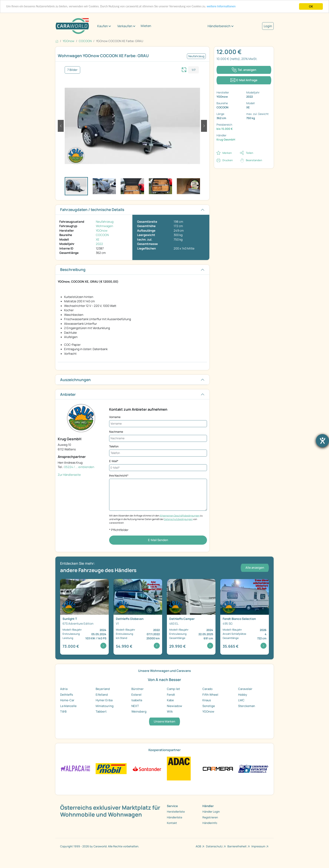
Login (268, 26)
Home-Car (67, 700)
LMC (241, 700)
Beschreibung (73, 270)
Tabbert (101, 711)
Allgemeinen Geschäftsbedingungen (180, 516)
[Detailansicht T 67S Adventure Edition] (84, 617)
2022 (99, 244)
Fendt (171, 695)
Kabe (170, 700)
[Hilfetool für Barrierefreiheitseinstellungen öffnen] (322, 441)
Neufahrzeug (105, 222)
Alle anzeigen (255, 568)
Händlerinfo (210, 823)
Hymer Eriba (104, 700)
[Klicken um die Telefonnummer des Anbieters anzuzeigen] (244, 70)
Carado (207, 689)
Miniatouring (105, 706)
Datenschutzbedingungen (178, 519)
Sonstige (209, 706)
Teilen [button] (250, 153)
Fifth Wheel (210, 695)
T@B (63, 711)
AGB (198, 846)
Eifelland (102, 695)
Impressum (258, 846)
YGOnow (102, 231)
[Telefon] (158, 453)
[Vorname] (158, 424)
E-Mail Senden (158, 540)
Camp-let (173, 689)
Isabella (137, 700)
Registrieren (210, 817)
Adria (64, 689)
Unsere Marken (164, 721)
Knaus (207, 700)
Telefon (114, 446)
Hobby (243, 695)
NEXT (135, 706)
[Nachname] (158, 438)
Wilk (170, 711)
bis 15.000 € (225, 129)
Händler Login (211, 812)
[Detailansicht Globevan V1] (138, 617)
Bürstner (138, 689)
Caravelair (245, 689)
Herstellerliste (176, 812)
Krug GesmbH (226, 139)
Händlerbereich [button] (219, 26)
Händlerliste (175, 817)
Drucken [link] (228, 160)
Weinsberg (139, 711)
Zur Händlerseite (69, 475)
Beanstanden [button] (254, 160)
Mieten (146, 26)
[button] (61, 126)
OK (311, 6)
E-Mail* (114, 461)
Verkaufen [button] (125, 26)
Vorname (115, 417)
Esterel (136, 695)
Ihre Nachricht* (119, 475)
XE (98, 239)
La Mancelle (68, 706)
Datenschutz (214, 846)
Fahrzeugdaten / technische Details (92, 210)
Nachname (116, 432)
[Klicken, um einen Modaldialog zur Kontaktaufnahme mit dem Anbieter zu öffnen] (244, 80)
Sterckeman (247, 706)
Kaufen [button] (103, 26)
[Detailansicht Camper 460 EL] (191, 617)
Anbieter (68, 394)
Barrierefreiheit (237, 846)
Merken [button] (227, 153)
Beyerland (103, 689)
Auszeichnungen (75, 380)
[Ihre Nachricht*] (158, 495)
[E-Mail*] (158, 468)
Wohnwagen (104, 226)
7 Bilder (72, 70)
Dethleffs (67, 695)
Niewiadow (175, 706)
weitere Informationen (236, 7)
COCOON (102, 235)
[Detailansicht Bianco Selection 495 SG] (245, 617)
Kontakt (172, 823)
